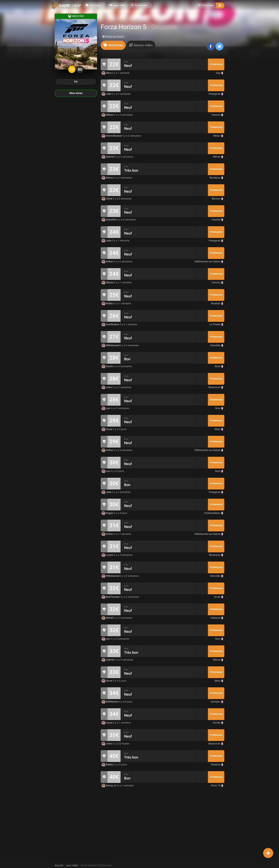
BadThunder (111, 597)
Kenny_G (109, 786)
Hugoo (108, 513)
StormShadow (112, 136)
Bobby (108, 304)
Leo (106, 408)
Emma (108, 178)
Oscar (107, 429)
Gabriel (108, 157)
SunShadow (111, 325)
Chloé (107, 199)
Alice (107, 73)
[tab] (113, 45)
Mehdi (108, 618)
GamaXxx (109, 220)
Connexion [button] (206, 5)
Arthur (108, 262)
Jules (107, 387)
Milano (108, 115)
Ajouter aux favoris (113, 37)
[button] (140, 6)
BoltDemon (110, 702)
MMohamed (111, 345)
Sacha (108, 366)
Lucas (107, 723)
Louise (108, 555)
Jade (107, 94)
